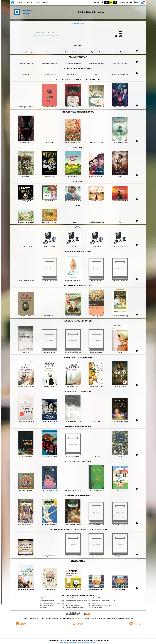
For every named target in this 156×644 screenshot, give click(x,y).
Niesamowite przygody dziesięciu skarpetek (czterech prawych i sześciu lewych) (59, 604)
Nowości (20, 3)
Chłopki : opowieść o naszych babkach (75, 602)
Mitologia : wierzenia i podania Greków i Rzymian (51, 602)
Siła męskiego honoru (97, 607)
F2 (136, 2)
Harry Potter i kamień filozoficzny (48, 605)
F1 (131, 2)
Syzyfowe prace (95, 604)
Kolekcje (55, 36)
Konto (45, 3)
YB (111, 2)
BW (107, 2)
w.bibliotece (68, 618)
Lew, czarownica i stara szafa (47, 600)
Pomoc (37, 3)
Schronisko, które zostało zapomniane (75, 607)
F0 (127, 2)
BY (115, 2)
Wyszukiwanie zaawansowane (43, 36)
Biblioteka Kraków (78, 23)
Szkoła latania (43, 607)
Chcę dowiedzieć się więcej (69, 642)
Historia (29, 3)
